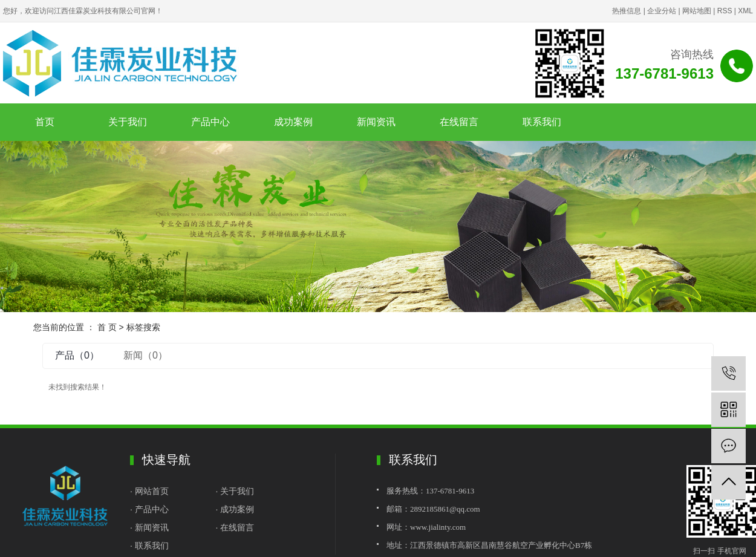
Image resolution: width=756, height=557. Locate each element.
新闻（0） (145, 355)
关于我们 (128, 122)
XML (745, 11)
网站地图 (697, 11)
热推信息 (627, 11)
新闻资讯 (376, 122)
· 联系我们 (149, 546)
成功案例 (293, 122)
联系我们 (542, 122)
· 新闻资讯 (149, 527)
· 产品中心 (149, 509)
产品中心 (210, 122)
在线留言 (459, 122)
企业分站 (662, 11)
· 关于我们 (235, 491)
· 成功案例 (235, 509)
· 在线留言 (235, 527)
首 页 (107, 327)
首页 (45, 122)
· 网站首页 (151, 491)
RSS (725, 11)
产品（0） (77, 355)
